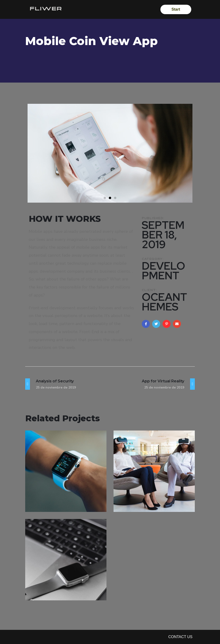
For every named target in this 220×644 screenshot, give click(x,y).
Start (175, 9)
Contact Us (180, 637)
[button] (105, 198)
